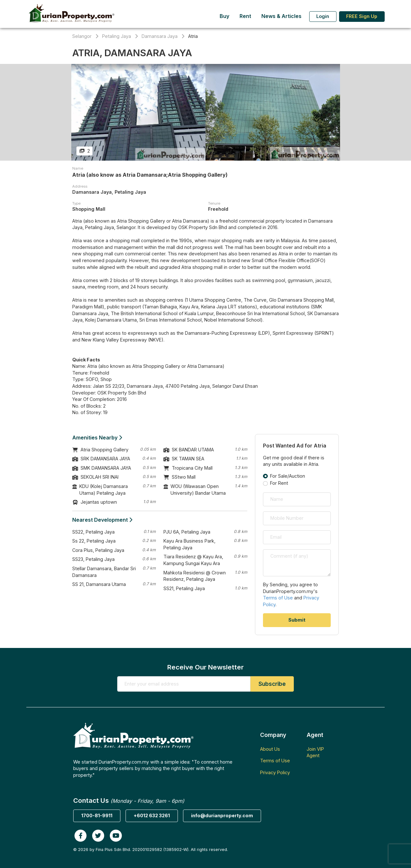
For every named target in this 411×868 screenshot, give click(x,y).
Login (323, 16)
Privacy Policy (275, 772)
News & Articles (281, 16)
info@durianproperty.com (222, 815)
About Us (270, 749)
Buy (224, 16)
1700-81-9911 (97, 815)
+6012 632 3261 (152, 815)
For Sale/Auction (288, 476)
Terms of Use (278, 598)
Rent (245, 16)
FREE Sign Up (362, 16)
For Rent (279, 483)
